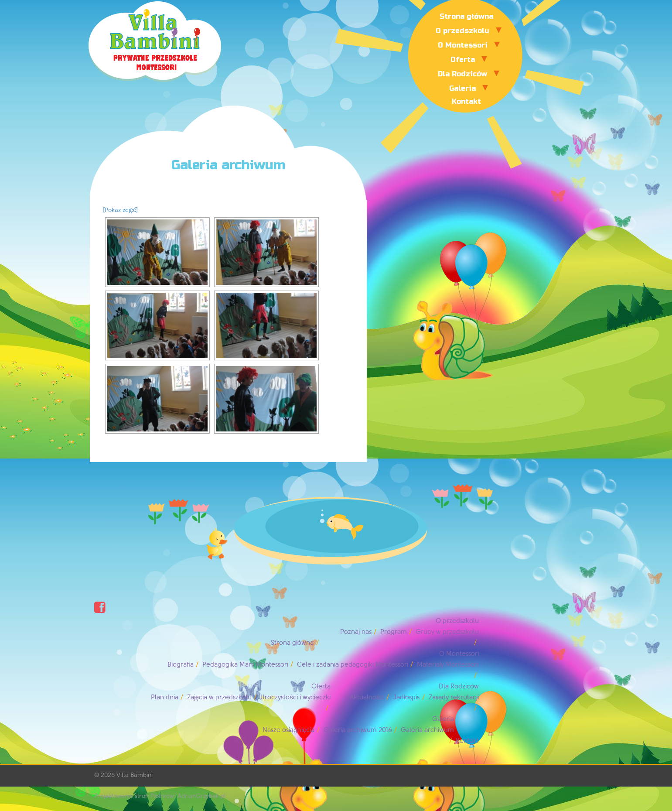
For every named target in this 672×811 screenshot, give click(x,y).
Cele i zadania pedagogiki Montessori (353, 665)
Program (394, 632)
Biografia (181, 665)
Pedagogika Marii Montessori (245, 665)
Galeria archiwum (427, 730)
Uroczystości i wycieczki (295, 697)
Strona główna (466, 16)
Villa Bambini (135, 775)
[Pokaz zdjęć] (121, 210)
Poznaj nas (356, 632)
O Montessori (463, 45)
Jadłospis (406, 697)
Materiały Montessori (448, 665)
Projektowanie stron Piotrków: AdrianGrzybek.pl (160, 796)
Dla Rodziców (462, 74)
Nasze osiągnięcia (289, 730)
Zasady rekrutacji (454, 697)
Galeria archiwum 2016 (358, 730)
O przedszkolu (462, 31)
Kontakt (466, 101)
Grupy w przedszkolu (447, 632)
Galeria (462, 88)
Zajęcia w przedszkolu (219, 697)
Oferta (463, 60)
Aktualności (367, 697)
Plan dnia (165, 697)
